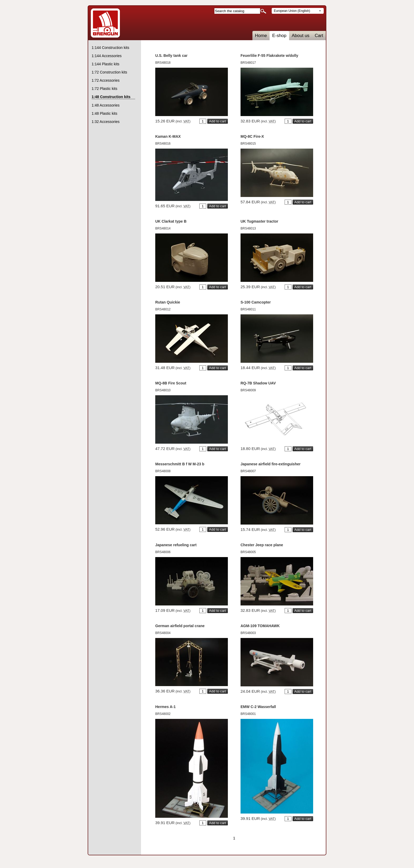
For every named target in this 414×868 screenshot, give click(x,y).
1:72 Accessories (106, 80)
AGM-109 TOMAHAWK (260, 626)
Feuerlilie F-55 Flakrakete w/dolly (269, 56)
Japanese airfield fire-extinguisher (270, 464)
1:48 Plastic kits (104, 113)
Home (261, 36)
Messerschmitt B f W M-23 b (180, 464)
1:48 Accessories (106, 105)
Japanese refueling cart (176, 545)
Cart (319, 36)
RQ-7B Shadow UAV (258, 383)
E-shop (279, 36)
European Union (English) (292, 11)
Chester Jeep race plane (262, 545)
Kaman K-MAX (168, 136)
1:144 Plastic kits (105, 64)
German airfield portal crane (180, 626)
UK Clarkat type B (171, 221)
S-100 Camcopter (256, 302)
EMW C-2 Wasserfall (258, 707)
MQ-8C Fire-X (252, 136)
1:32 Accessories (106, 122)
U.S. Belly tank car (171, 56)
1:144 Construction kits (110, 48)
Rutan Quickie (168, 302)
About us (301, 36)
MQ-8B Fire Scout (171, 383)
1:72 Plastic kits (104, 89)
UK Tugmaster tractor (259, 221)
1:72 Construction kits (109, 72)
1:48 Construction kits (111, 97)
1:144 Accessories (107, 56)
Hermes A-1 (165, 707)
